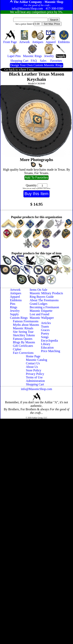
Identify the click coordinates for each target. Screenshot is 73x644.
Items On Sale (38, 290)
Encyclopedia (50, 341)
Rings (14, 307)
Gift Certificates (23, 346)
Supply (14, 314)
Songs (45, 337)
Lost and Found (39, 314)
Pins (13, 304)
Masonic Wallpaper (42, 318)
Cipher (17, 349)
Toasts (45, 326)
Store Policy (34, 370)
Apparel (15, 297)
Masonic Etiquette (41, 311)
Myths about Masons (26, 325)
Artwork (15, 290)
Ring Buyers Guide (42, 297)
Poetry (45, 333)
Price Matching (51, 351)
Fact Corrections (23, 353)
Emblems (16, 300)
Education (47, 348)
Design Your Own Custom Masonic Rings (36, 65)
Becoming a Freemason (44, 307)
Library (46, 344)
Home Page (33, 356)
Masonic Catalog (36, 360)
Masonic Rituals (23, 328)
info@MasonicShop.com (36, 389)
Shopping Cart (35, 384)
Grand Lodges (38, 304)
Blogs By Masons (24, 342)
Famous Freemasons (26, 321)
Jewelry (15, 311)
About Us (32, 367)
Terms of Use (34, 377)
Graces (45, 330)
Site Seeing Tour (23, 332)
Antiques (16, 293)
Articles (46, 323)
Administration (35, 381)
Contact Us (33, 363)
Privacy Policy (35, 374)
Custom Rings (19, 318)
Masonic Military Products (46, 293)
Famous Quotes (23, 339)
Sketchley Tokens (24, 335)
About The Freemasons (44, 300)
